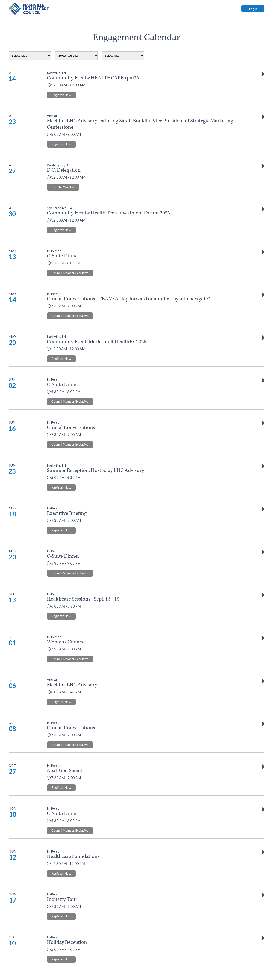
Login (253, 9)
